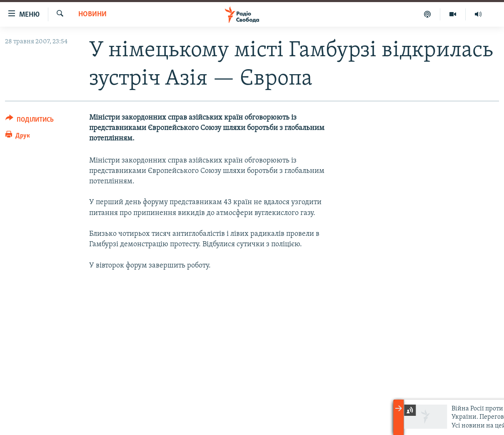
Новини (92, 14)
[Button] (30, 121)
